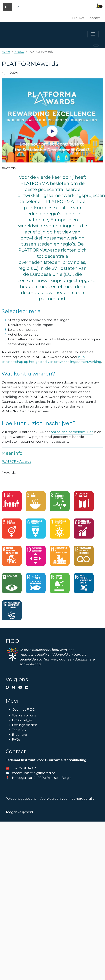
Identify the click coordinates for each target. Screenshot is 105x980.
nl (7, 7)
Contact (94, 18)
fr (17, 7)
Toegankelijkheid (19, 812)
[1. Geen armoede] (12, 503)
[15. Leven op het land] (60, 585)
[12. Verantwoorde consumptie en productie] (84, 557)
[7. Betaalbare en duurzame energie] (60, 530)
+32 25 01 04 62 (24, 768)
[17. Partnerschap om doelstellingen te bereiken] (12, 612)
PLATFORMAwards (16, 461)
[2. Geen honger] (36, 503)
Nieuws (78, 18)
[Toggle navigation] (93, 34)
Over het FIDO (23, 710)
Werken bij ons (24, 715)
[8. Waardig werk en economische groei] (84, 530)
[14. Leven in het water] (36, 585)
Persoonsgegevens (21, 799)
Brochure (19, 735)
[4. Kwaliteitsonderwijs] (84, 503)
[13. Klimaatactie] (12, 585)
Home (6, 52)
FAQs (16, 739)
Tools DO (19, 730)
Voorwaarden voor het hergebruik (67, 799)
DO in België (22, 720)
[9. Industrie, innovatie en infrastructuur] (12, 557)
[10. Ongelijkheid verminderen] (36, 557)
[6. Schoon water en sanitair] (36, 530)
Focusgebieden (25, 725)
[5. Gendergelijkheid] (12, 530)
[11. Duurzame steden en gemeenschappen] (60, 557)
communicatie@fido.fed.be (34, 773)
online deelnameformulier (72, 432)
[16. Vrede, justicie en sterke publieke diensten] (84, 585)
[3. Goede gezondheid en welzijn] (60, 503)
